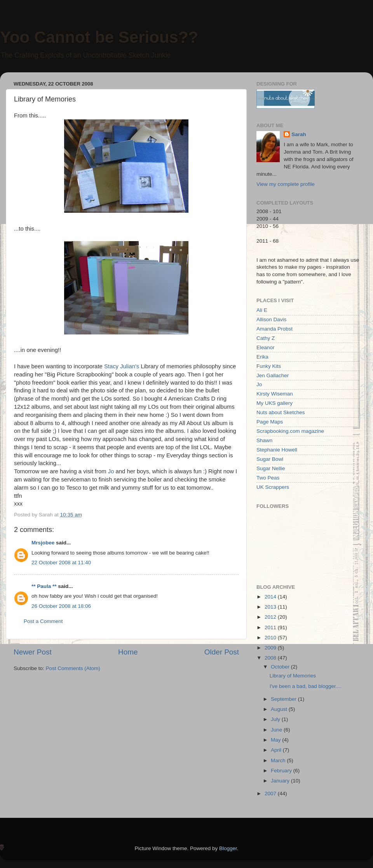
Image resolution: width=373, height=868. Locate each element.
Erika (262, 357)
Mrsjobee (43, 543)
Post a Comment (43, 621)
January (281, 781)
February (282, 771)
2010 (271, 638)
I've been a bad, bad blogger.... (306, 686)
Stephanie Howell (277, 450)
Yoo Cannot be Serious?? (99, 37)
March (279, 760)
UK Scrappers (273, 487)
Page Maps (270, 422)
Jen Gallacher (273, 375)
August (280, 709)
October (281, 667)
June (277, 730)
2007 (271, 794)
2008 (271, 658)
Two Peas (268, 478)
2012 (271, 617)
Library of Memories (293, 676)
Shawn (264, 440)
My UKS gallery (275, 403)
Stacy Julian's (122, 366)
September (284, 699)
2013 (271, 607)
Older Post (222, 652)
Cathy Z (266, 338)
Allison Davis (271, 319)
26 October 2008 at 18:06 (61, 606)
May (276, 740)
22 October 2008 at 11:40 (61, 563)
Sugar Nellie (271, 468)
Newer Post (33, 652)
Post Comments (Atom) (73, 668)
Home (128, 652)
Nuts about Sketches (281, 412)
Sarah (299, 134)
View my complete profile (286, 184)
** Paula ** (44, 586)
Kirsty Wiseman (275, 394)
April (277, 750)
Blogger (228, 848)
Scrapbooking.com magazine (290, 431)
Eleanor (266, 347)
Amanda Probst (275, 329)
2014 (271, 597)
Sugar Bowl (270, 459)
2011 (271, 627)
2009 (271, 648)
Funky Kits (269, 366)
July (276, 719)
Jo (111, 471)
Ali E (262, 310)
